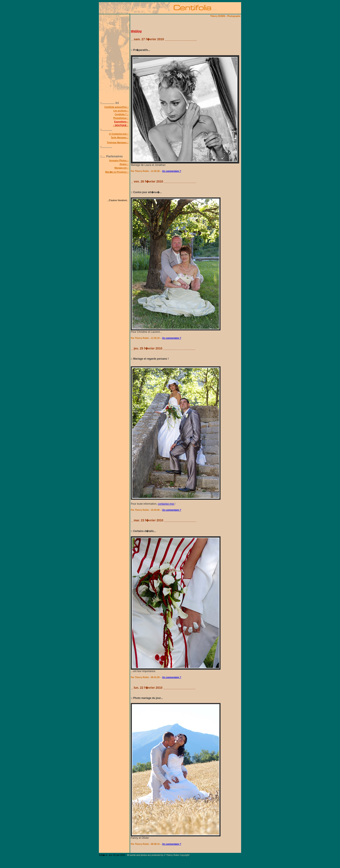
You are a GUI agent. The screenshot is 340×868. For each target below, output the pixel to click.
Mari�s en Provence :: (117, 172)
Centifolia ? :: (122, 114)
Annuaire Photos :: (119, 161)
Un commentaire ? (172, 171)
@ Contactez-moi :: (119, 134)
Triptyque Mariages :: (118, 143)
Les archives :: (121, 111)
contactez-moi (166, 504)
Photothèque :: (121, 118)
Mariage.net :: (122, 168)
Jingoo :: (124, 164)
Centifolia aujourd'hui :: (116, 107)
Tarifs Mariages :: (120, 138)
